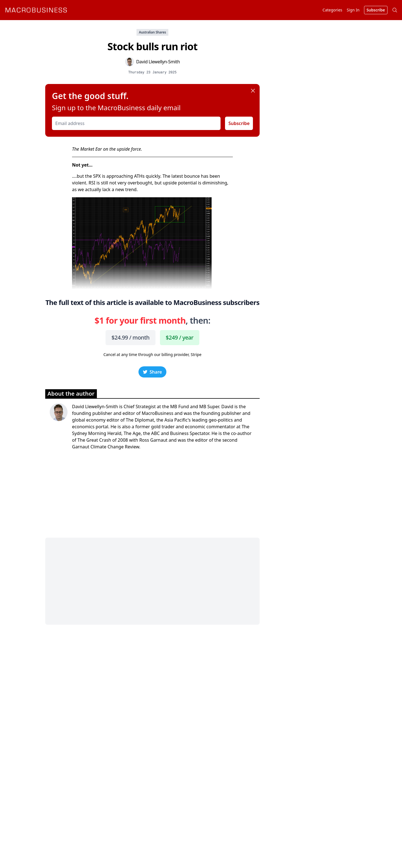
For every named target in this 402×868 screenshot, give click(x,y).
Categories (332, 10)
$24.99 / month (130, 337)
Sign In (353, 10)
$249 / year (180, 337)
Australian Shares (152, 32)
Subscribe (239, 123)
